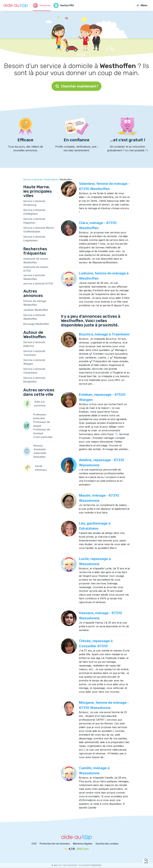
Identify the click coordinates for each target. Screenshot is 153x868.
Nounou (38, 446)
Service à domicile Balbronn (34, 344)
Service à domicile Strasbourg (34, 203)
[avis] (77, 849)
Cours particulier (43, 437)
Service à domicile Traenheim (34, 353)
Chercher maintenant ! (76, 86)
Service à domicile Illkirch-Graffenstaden (39, 230)
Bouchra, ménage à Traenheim (104, 334)
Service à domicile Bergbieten (34, 380)
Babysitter (40, 457)
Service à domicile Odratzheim (34, 371)
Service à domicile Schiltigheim (34, 212)
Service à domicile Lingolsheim (34, 239)
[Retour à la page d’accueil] (16, 6)
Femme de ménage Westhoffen (35, 303)
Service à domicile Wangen (34, 362)
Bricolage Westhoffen (36, 324)
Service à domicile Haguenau (34, 221)
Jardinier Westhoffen (36, 310)
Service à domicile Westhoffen (34, 317)
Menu (142, 5)
